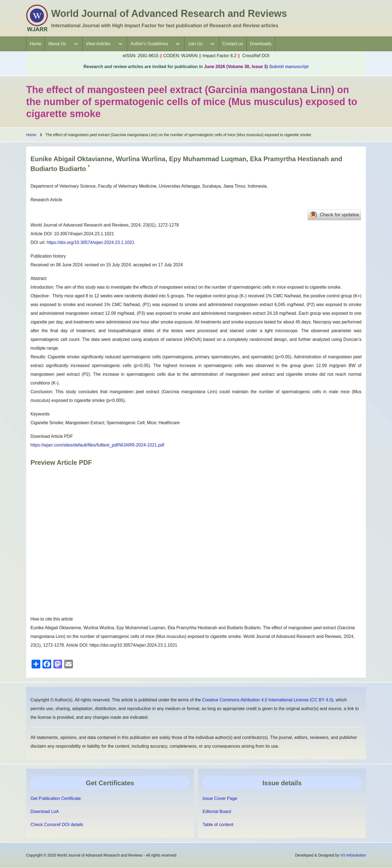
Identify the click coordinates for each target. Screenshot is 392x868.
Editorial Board (217, 812)
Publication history (48, 256)
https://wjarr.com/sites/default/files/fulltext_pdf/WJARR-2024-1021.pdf (97, 445)
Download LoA (45, 812)
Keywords (40, 414)
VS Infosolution (353, 855)
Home (31, 135)
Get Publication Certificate (56, 798)
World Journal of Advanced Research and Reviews (169, 13)
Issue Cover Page (220, 798)
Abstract (39, 278)
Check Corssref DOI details (57, 825)
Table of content (218, 825)
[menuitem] (36, 44)
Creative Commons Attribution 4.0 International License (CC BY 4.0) (268, 700)
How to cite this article (52, 619)
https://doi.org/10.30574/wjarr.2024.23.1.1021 (91, 242)
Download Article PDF (52, 436)
